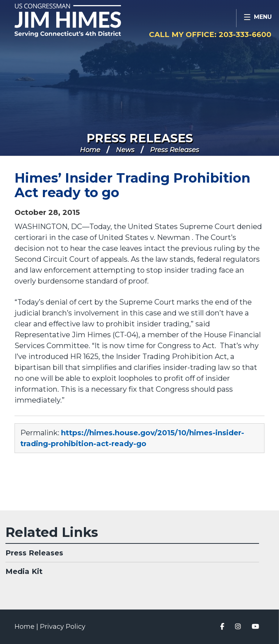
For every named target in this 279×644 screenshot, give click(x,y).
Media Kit (24, 571)
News (125, 150)
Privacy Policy (63, 627)
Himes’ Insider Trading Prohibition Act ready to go (132, 185)
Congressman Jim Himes (82, 20)
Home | (27, 627)
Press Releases (140, 138)
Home (90, 150)
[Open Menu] (258, 18)
